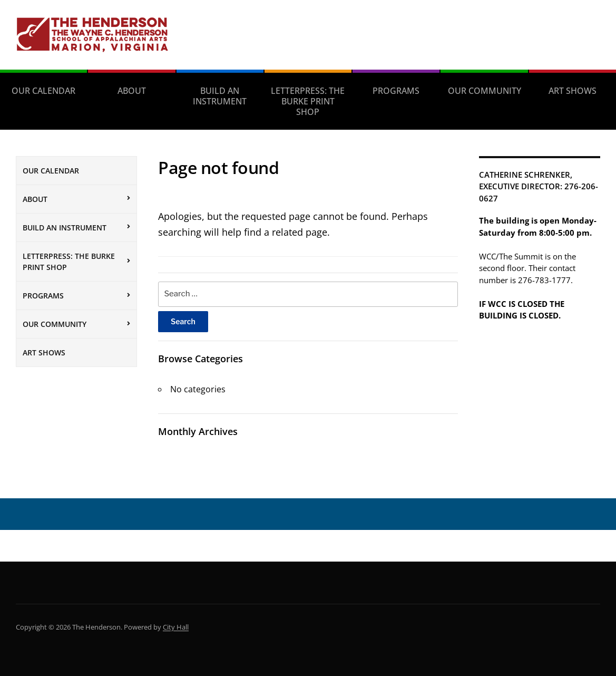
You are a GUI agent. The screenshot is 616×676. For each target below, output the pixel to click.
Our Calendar (43, 91)
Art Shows (573, 91)
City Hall (176, 627)
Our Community (485, 91)
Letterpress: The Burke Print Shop (308, 101)
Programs (396, 91)
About (132, 91)
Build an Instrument (220, 96)
